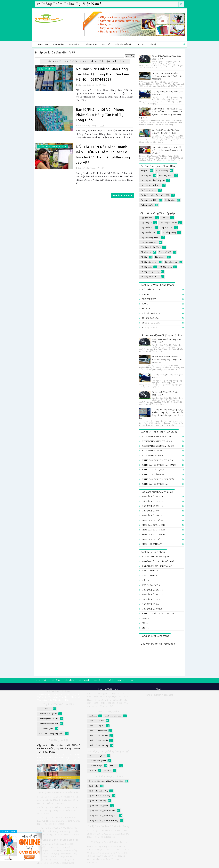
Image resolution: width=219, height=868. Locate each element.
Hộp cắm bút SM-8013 (153, 506)
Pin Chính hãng (162, 171)
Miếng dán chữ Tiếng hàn (156, 484)
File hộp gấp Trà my (149, 262)
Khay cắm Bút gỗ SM (153, 520)
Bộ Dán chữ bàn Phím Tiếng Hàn (159, 561)
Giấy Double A (150, 576)
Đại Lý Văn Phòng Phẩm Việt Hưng (103, 820)
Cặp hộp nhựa (167, 228)
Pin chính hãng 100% (149, 200)
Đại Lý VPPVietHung (97, 801)
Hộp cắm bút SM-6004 (153, 501)
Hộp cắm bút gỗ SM (152, 516)
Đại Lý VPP (93, 786)
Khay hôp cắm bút (152, 544)
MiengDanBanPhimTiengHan (157, 441)
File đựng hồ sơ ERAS (150, 277)
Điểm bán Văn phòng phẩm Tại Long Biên (106, 781)
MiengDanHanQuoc (153, 451)
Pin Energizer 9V (166, 175)
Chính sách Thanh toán (98, 731)
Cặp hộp (165, 218)
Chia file (147, 294)
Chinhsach (93, 716)
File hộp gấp (161, 257)
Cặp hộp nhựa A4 (148, 232)
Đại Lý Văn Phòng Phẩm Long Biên (103, 816)
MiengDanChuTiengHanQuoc (158, 446)
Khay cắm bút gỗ (151, 539)
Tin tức (98, 680)
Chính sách (91, 44)
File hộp (144, 257)
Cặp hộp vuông (169, 232)
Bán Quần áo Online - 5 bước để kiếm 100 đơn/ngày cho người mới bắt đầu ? (167, 150)
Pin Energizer (146, 175)
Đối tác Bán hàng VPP (48, 714)
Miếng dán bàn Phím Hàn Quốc (158, 479)
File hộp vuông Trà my (150, 272)
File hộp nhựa (146, 267)
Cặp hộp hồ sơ (147, 228)
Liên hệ (153, 44)
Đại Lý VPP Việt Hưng (98, 791)
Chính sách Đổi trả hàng (98, 745)
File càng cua (146, 252)
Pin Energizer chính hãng (151, 185)
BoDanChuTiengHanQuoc (156, 557)
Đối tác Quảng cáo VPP (49, 719)
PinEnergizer (170, 200)
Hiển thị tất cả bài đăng (112, 61)
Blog (141, 44)
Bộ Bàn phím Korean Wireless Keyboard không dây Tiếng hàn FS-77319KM (168, 76)
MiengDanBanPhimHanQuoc (157, 436)
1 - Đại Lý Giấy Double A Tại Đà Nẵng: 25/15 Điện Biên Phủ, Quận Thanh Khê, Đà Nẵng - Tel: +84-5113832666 (108, 834)
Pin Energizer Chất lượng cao (153, 180)
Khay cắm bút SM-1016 (154, 525)
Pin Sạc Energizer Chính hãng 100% (155, 195)
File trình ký (149, 299)
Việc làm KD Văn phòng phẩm (54, 147)
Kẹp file (146, 309)
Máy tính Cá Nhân (152, 313)
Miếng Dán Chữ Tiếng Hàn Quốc (159, 465)
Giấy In (146, 304)
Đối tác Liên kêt (124, 44)
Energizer (144, 171)
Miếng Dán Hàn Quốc (153, 470)
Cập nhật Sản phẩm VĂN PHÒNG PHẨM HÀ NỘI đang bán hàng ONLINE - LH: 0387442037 (59, 749)
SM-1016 (146, 618)
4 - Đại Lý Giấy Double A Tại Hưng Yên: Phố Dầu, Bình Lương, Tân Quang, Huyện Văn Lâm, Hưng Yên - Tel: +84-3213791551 (58, 831)
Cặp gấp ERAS (147, 218)
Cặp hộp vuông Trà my (150, 237)
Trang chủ (42, 44)
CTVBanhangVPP (46, 729)
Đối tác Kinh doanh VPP (48, 724)
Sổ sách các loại (151, 323)
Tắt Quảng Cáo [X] (8, 831)
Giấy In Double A (151, 585)
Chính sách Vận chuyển (98, 741)
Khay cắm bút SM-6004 (154, 530)
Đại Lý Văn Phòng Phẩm (99, 806)
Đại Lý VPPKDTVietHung (99, 796)
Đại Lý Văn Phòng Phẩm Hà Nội (102, 811)
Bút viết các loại (152, 290)
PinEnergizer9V (147, 205)
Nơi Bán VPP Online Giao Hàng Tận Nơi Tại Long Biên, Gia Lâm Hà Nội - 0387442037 (102, 74)
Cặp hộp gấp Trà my (168, 223)
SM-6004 (146, 623)
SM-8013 (146, 628)
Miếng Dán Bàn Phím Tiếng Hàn (158, 460)
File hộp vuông (166, 267)
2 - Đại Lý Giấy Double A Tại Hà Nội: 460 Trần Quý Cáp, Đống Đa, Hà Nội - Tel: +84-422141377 (58, 810)
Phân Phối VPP (47, 110)
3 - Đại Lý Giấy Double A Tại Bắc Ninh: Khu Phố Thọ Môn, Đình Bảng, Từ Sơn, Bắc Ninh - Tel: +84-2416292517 (59, 821)
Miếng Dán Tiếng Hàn (153, 475)
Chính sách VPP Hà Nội (98, 736)
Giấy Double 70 (150, 571)
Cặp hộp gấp (146, 223)
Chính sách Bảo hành (113, 716)
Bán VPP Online (48, 69)
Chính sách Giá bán (96, 721)
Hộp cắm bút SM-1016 (153, 497)
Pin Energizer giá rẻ (149, 190)
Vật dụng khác (150, 328)
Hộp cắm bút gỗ (150, 511)
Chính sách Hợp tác (97, 726)
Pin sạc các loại (151, 318)
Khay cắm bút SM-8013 (154, 535)
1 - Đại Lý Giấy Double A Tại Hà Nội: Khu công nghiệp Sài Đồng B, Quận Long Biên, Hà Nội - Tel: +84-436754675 (58, 800)
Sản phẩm (74, 44)
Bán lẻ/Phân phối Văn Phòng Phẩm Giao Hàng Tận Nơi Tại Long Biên (100, 115)
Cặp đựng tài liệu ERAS (151, 247)
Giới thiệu (58, 44)
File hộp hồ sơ (171, 262)
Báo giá (106, 44)
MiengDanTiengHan (153, 455)
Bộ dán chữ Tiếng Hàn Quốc (157, 566)
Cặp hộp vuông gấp (149, 242)
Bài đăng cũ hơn (123, 196)
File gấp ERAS (165, 252)
